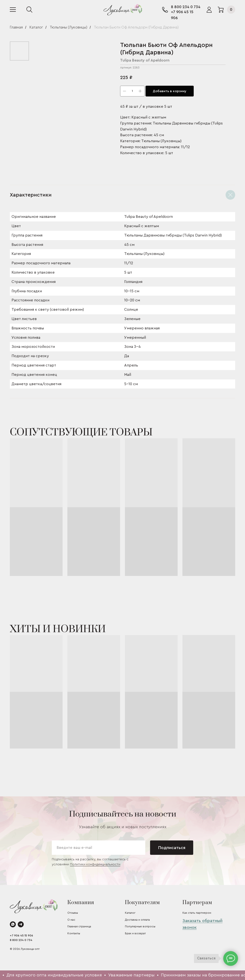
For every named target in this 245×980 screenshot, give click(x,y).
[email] (99, 848)
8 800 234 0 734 (186, 7)
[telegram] (21, 924)
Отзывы (73, 913)
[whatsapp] (13, 924)
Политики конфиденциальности (95, 864)
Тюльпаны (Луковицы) (69, 27)
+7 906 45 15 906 (21, 935)
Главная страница (79, 926)
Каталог (36, 27)
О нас (71, 920)
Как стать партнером (197, 913)
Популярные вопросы (140, 926)
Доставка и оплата (137, 920)
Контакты (74, 933)
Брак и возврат (135, 933)
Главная (16, 27)
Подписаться (172, 848)
